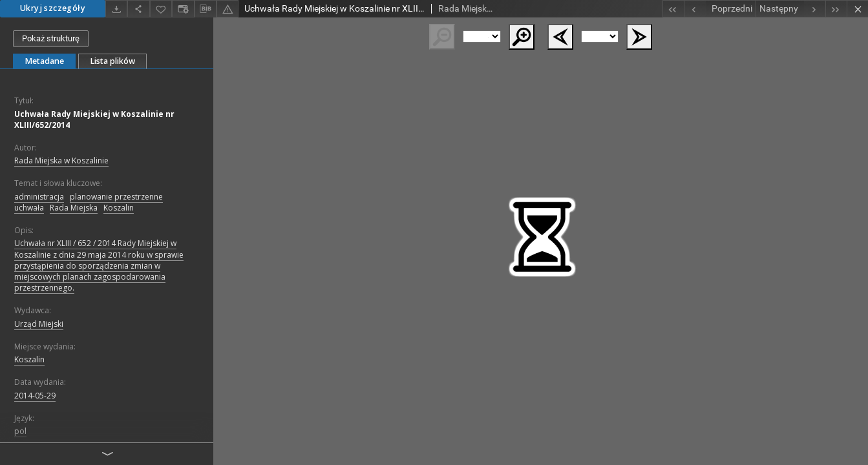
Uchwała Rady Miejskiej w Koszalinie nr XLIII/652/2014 (94, 119)
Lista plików (112, 61)
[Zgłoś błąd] (228, 9)
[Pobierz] (116, 9)
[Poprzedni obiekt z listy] (720, 9)
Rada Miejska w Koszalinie (61, 160)
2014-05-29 (35, 396)
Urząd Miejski (39, 324)
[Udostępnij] (138, 9)
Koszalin (119, 208)
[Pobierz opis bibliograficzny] (206, 9)
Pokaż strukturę (51, 38)
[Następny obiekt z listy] (790, 9)
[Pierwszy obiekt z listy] (673, 9)
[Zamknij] (857, 9)
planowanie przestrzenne (116, 197)
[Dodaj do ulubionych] (161, 9)
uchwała (29, 208)
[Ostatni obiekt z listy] (836, 9)
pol (20, 431)
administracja (39, 197)
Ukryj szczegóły (53, 8)
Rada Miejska (74, 208)
